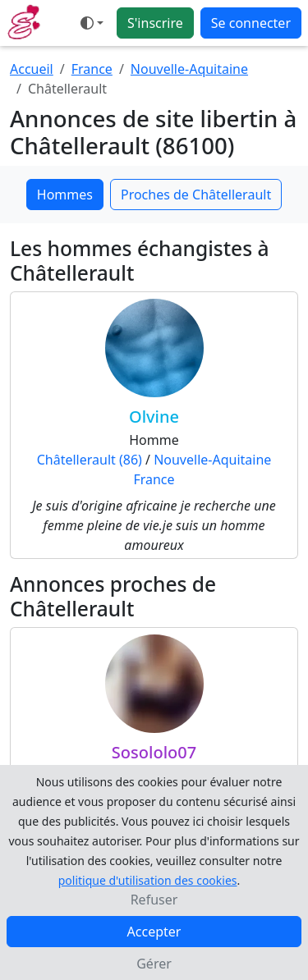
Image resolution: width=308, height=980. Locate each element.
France (92, 69)
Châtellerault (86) (90, 460)
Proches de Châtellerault (196, 195)
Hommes (65, 195)
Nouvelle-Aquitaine (189, 69)
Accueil (32, 69)
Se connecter (251, 23)
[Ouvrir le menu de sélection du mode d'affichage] (92, 23)
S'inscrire (155, 23)
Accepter (154, 932)
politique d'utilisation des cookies (148, 880)
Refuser (154, 900)
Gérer (154, 964)
